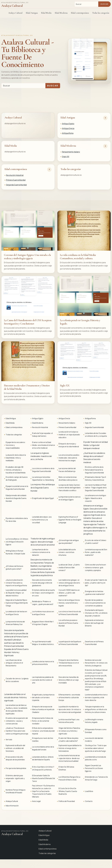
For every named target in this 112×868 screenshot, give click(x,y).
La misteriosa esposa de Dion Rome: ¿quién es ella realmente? (96, 552)
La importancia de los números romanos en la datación (41, 552)
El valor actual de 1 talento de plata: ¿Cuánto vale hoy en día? (96, 583)
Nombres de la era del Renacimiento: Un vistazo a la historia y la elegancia (96, 663)
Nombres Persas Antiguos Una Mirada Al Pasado (16, 791)
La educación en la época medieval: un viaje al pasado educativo (69, 435)
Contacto (89, 801)
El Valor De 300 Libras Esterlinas (66, 768)
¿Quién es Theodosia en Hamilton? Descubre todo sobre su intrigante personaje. (17, 731)
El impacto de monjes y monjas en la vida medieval (69, 445)
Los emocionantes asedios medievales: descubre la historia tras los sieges (69, 458)
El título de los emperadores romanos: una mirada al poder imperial (43, 731)
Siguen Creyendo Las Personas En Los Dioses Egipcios (94, 768)
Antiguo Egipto (68, 124)
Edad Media (46, 13)
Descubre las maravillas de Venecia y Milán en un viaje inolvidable (69, 680)
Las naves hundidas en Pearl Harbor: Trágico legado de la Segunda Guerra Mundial (96, 488)
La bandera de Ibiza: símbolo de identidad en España (43, 758)
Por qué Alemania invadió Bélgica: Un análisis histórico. (43, 643)
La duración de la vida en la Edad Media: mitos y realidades (16, 458)
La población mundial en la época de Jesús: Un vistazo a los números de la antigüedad (70, 709)
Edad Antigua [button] (32, 13)
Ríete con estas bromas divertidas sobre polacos (68, 479)
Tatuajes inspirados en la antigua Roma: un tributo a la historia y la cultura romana (96, 709)
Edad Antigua (68, 117)
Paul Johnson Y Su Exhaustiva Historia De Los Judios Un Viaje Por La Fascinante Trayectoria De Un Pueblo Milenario (43, 791)
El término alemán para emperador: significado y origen (15, 778)
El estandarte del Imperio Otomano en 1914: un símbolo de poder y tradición (96, 613)
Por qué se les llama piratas (16, 768)
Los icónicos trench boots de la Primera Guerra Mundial (70, 613)
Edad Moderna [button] (61, 13)
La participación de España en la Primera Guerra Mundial (70, 643)
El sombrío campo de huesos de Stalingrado (17, 479)
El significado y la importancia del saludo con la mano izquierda (43, 698)
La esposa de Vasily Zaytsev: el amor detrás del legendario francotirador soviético (70, 488)
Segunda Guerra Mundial (16, 185)
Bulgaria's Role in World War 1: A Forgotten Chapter (43, 623)
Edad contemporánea (16, 169)
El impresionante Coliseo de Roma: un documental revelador (43, 721)
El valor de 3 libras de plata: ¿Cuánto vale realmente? (69, 740)
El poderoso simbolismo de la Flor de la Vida (17, 520)
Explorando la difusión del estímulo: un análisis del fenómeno (15, 748)
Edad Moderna (68, 146)
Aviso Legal (36, 801)
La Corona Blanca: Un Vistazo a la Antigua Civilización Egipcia (17, 542)
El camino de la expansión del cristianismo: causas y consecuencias (17, 721)
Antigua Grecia (68, 128)
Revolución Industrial (15, 175)
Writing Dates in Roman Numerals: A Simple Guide (15, 552)
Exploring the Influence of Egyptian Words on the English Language (70, 520)
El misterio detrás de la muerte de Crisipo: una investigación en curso (43, 593)
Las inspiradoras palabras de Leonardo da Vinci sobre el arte (43, 680)
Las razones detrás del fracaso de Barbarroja (67, 470)
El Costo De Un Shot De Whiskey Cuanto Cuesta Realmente (68, 791)
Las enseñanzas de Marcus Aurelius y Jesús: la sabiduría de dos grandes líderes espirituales (16, 709)
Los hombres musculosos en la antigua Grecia (43, 613)
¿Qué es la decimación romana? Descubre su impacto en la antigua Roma (16, 583)
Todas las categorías (101, 13)
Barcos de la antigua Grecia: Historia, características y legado (69, 603)
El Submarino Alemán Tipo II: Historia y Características (96, 479)
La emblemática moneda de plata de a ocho (95, 758)
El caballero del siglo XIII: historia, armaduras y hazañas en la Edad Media (16, 470)
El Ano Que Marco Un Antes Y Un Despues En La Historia (43, 768)
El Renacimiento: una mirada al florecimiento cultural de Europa (69, 698)
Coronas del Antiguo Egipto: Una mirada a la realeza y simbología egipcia (27, 257)
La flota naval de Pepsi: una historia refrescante (69, 721)
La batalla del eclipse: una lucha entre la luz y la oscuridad (42, 520)
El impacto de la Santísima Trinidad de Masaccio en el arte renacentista (69, 663)
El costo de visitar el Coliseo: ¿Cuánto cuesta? (96, 542)
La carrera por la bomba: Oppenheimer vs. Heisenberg (43, 479)
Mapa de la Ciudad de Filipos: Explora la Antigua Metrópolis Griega (17, 603)
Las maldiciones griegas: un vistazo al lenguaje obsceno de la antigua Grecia (69, 583)
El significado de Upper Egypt (43, 498)
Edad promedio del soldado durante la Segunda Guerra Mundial (16, 498)
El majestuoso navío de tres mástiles (43, 740)
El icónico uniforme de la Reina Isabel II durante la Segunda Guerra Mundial (94, 470)
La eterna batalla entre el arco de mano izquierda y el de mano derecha (96, 698)
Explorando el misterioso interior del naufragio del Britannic (94, 623)
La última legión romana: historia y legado (94, 721)
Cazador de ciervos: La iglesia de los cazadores (17, 680)
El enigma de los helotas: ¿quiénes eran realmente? (95, 593)
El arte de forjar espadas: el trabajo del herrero (42, 435)
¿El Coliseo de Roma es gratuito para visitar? (14, 568)
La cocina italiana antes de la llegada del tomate (43, 748)
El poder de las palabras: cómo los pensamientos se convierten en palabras (95, 603)
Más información (12, 806)
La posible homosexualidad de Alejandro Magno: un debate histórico (16, 593)
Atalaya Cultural (15, 13)
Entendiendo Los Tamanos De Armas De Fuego (96, 778)
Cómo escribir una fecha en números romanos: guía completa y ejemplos (95, 568)
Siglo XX (65, 385)
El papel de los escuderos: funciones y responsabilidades (16, 445)
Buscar (104, 4)
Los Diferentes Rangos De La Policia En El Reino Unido (69, 778)
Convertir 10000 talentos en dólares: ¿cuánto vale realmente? (69, 593)
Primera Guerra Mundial (16, 180)
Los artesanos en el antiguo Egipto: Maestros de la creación (96, 498)
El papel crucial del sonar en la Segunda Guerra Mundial (17, 488)
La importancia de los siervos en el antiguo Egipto (70, 498)
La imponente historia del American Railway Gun (15, 623)
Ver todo (9, 740)
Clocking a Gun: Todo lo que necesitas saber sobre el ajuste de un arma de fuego (96, 748)
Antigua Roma (68, 133)
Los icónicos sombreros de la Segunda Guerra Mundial (43, 470)
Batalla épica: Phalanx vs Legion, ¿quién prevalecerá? (43, 603)
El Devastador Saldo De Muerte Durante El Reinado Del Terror (44, 778)
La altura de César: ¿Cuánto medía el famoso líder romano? (69, 568)
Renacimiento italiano (71, 152)
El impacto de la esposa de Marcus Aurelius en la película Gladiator (43, 709)
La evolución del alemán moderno (94, 740)
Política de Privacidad (67, 801)
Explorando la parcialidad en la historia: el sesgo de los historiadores (70, 748)
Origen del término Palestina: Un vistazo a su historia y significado (70, 731)
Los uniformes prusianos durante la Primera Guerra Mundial (68, 623)
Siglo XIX (66, 157)
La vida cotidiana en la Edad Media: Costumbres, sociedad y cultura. (78, 257)
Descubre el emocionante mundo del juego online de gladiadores (42, 583)
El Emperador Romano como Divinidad (96, 731)
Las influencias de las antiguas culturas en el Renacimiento (14, 663)
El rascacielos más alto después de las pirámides (15, 758)
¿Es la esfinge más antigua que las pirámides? (69, 542)
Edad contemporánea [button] (80, 13)
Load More (89, 791)
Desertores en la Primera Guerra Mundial (94, 643)
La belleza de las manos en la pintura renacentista (43, 663)
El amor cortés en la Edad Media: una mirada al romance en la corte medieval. (44, 445)
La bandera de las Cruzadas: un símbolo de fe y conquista (96, 435)
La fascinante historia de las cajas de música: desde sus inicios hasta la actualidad (69, 758)
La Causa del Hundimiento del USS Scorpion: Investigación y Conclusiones (28, 322)
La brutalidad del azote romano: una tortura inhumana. (67, 552)
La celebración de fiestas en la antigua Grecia (16, 613)
